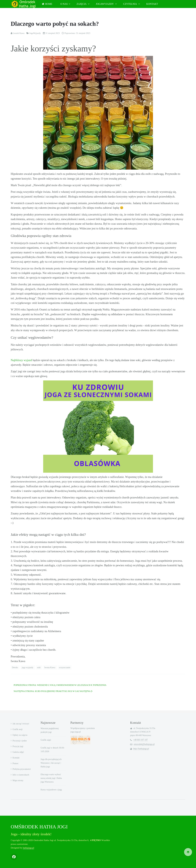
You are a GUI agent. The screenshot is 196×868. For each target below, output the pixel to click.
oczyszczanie (65, 667)
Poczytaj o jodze (20, 741)
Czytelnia (130, 4)
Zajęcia (82, 4)
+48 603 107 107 (140, 740)
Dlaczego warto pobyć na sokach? (55, 24)
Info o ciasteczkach (21, 775)
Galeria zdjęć (18, 752)
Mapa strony (18, 780)
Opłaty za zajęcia (20, 735)
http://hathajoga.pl (141, 749)
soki (39, 667)
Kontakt (152, 4)
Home (47, 4)
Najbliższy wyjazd (21, 360)
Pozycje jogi (18, 746)
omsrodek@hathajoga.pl (144, 744)
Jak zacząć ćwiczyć (21, 724)
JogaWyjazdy (105, 4)
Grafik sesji (18, 729)
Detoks (15, 667)
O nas (64, 4)
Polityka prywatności (22, 769)
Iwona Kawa (50, 667)
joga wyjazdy (28, 667)
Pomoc (16, 763)
